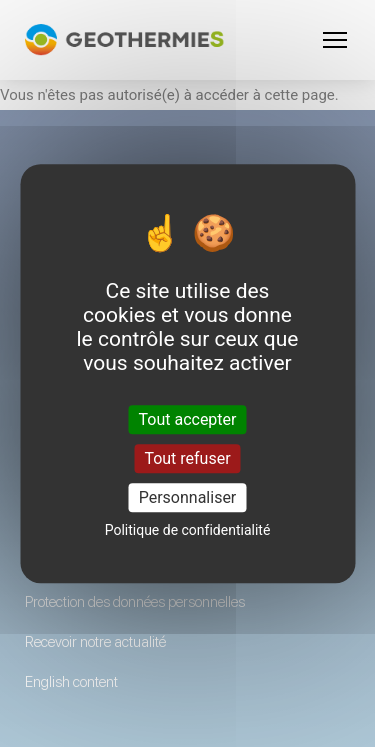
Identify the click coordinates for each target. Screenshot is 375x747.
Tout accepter (188, 419)
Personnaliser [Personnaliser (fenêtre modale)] (188, 497)
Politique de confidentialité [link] (188, 530)
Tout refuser (187, 458)
